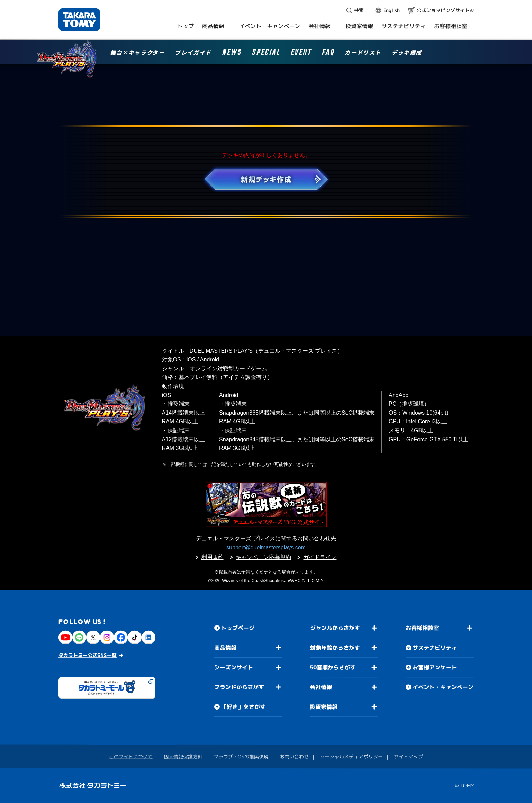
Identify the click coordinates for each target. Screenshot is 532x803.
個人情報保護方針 (183, 756)
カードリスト (363, 53)
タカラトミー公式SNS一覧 (88, 655)
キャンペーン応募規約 (263, 557)
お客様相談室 (422, 628)
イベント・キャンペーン (443, 687)
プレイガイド (193, 53)
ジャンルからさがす (335, 628)
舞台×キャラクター (137, 53)
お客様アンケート (434, 667)
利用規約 (213, 557)
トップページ (238, 628)
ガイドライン (320, 557)
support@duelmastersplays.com (266, 547)
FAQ (328, 53)
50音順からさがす (333, 667)
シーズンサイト (233, 667)
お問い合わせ (294, 756)
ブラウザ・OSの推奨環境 (241, 756)
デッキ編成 (407, 53)
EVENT (301, 53)
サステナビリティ (435, 648)
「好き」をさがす (243, 707)
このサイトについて (131, 756)
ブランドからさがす (239, 687)
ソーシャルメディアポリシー (351, 756)
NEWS (232, 53)
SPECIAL (266, 53)
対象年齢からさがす (335, 648)
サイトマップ (408, 756)
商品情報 (225, 648)
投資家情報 (324, 707)
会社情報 (321, 687)
